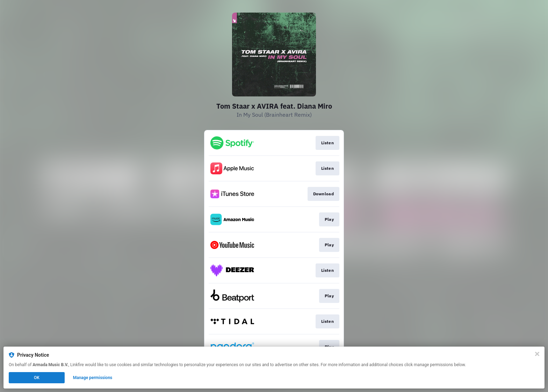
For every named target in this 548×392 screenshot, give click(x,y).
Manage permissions (93, 378)
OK (37, 378)
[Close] (537, 354)
